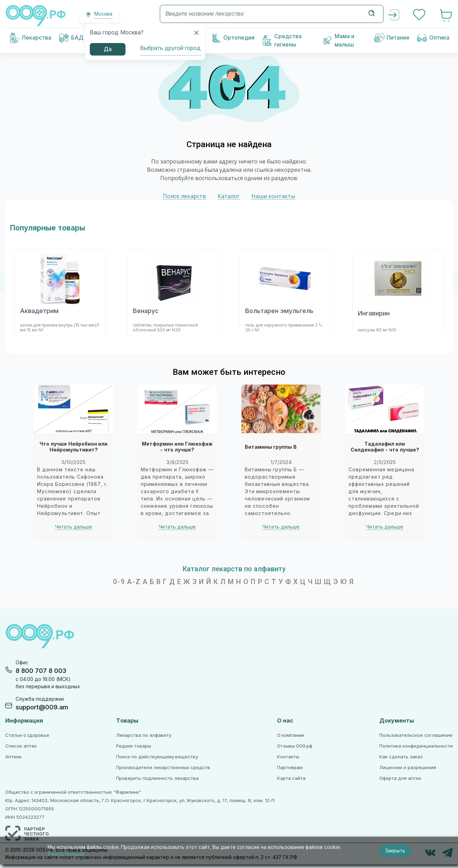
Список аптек (21, 746)
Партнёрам (290, 768)
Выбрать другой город (170, 48)
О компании (291, 735)
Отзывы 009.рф (295, 746)
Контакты (288, 757)
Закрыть (395, 851)
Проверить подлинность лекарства (157, 778)
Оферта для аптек (400, 778)
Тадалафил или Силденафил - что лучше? (384, 447)
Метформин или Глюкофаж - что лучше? (177, 447)
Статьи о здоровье (27, 735)
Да (108, 49)
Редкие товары (134, 746)
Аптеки (13, 757)
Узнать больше (66, 854)
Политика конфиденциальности (416, 746)
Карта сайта (291, 778)
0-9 (119, 582)
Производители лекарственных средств (163, 768)
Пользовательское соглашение (416, 735)
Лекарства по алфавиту (144, 735)
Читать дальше (73, 527)
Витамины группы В (271, 447)
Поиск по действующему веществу (157, 757)
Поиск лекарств (184, 196)
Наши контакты (273, 196)
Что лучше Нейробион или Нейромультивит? (73, 447)
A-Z (134, 582)
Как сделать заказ (401, 757)
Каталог (229, 196)
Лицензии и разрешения (408, 768)
